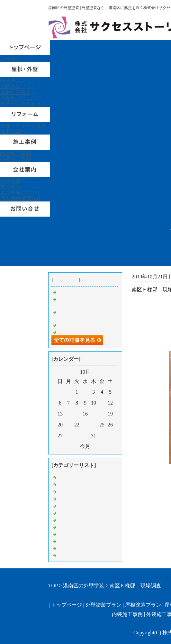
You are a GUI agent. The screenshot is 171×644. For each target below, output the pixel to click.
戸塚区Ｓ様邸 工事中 (84, 332)
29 (77, 436)
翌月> (98, 446)
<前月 (72, 446)
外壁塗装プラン (18, 81)
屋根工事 (68, 520)
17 (94, 414)
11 (102, 403)
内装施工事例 (15, 153)
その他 (66, 548)
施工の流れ (13, 131)
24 (94, 425)
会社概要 (10, 181)
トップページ (67, 605)
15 (77, 414)
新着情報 (10, 59)
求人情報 (10, 187)
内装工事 (68, 541)
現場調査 (68, 513)
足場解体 (68, 498)
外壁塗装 (68, 527)
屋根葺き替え (15, 92)
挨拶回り (68, 555)
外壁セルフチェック (23, 104)
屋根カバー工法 (18, 98)
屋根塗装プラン (18, 86)
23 (85, 425)
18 (102, 414)
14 (68, 414)
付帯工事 (68, 534)
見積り (66, 491)
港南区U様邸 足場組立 (85, 292)
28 (68, 436)
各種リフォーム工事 (23, 126)
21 (68, 425)
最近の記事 (66, 280)
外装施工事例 (15, 159)
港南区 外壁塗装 (78, 477)
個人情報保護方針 (21, 198)
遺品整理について (21, 193)
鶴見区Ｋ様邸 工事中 (84, 325)
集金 (63, 505)
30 (85, 436)
